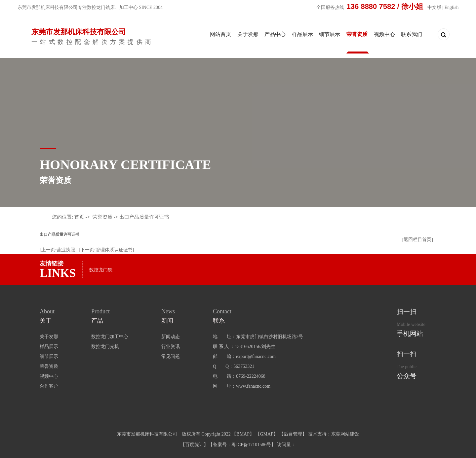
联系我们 (412, 34)
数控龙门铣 (101, 270)
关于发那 (248, 34)
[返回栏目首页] (418, 240)
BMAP (243, 434)
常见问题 (171, 356)
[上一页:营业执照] (58, 250)
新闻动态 (171, 337)
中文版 (434, 7)
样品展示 (302, 34)
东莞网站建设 (345, 434)
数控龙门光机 (105, 347)
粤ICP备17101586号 (251, 445)
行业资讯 (171, 347)
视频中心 (384, 34)
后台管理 (293, 434)
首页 (79, 217)
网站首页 (220, 34)
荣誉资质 (357, 34)
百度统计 (194, 445)
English (452, 7)
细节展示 (330, 34)
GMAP (267, 434)
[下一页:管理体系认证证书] (106, 250)
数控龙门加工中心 (110, 337)
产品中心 (275, 34)
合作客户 (49, 386)
